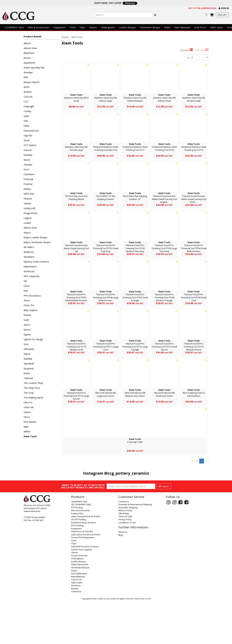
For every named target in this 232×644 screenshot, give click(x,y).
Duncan (28, 150)
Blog (121, 578)
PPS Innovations (32, 296)
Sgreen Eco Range (33, 339)
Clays (82, 27)
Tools (72, 27)
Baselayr (28, 72)
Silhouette (29, 349)
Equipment (59, 27)
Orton (27, 286)
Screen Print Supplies (82, 593)
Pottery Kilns (77, 556)
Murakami (29, 257)
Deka (26, 126)
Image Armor (31, 213)
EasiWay (28, 155)
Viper (26, 427)
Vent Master (30, 422)
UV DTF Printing (78, 562)
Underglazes (108, 27)
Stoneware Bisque (150, 27)
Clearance (76, 634)
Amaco (27, 58)
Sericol (27, 330)
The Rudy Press (32, 388)
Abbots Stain (30, 48)
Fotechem (29, 174)
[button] (224, 8)
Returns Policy (125, 553)
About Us (123, 575)
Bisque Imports (32, 82)
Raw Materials (182, 27)
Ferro (26, 169)
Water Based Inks (80, 607)
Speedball (29, 364)
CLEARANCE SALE (14, 27)
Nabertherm (30, 267)
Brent (27, 87)
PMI (26, 291)
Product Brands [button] (33, 36)
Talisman (28, 378)
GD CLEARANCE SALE (81, 547)
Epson (27, 160)
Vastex (27, 412)
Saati (26, 320)
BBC (26, 77)
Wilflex (27, 432)
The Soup (29, 393)
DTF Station (30, 145)
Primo (27, 300)
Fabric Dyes (217, 27)
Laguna (28, 218)
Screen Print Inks (79, 599)
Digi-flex (28, 135)
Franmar (28, 184)
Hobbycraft (29, 208)
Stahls (27, 373)
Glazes (93, 27)
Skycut (27, 354)
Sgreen (27, 334)
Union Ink (29, 407)
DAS (26, 121)
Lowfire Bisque (127, 27)
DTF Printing (77, 550)
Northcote (29, 271)
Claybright (29, 106)
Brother (28, 92)
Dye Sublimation (79, 616)
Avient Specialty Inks (34, 68)
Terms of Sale (125, 559)
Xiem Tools (30, 436)
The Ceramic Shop (33, 383)
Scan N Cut (200, 27)
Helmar (27, 203)
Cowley (27, 111)
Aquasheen (29, 63)
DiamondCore (31, 131)
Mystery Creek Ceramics (36, 262)
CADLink (28, 97)
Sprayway (29, 368)
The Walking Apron (34, 398)
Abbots (27, 43)
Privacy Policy (125, 562)
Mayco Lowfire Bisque (35, 237)
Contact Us (124, 545)
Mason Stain (30, 228)
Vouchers (76, 628)
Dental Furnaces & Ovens (84, 566)
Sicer (26, 344)
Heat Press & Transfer (82, 574)
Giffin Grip (29, 194)
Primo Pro (29, 305)
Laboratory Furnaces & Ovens (86, 578)
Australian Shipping (128, 550)
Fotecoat (28, 179)
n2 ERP (148, 642)
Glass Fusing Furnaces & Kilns (86, 559)
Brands (65, 37)
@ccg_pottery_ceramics (127, 473)
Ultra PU (28, 402)
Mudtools (29, 252)
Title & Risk (124, 556)
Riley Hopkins (31, 310)
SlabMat (28, 359)
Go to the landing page (202, 8)
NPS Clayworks (32, 276)
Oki (25, 281)
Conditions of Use (127, 566)
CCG (26, 102)
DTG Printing (77, 568)
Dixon (27, 140)
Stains (167, 27)
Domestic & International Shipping (135, 547)
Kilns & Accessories (39, 27)
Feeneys (28, 165)
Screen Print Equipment (83, 580)
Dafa (26, 116)
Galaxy (27, 189)
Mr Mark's (29, 247)
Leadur (27, 223)
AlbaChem (29, 53)
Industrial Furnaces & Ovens (85, 589)
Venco (27, 417)
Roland (27, 315)
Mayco (27, 233)
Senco (27, 325)
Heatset (28, 199)
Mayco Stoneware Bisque (37, 242)
